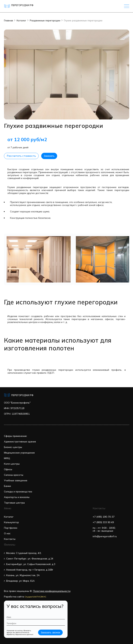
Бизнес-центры (13, 447)
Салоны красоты (14, 475)
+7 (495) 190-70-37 (104, 517)
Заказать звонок (50, 632)
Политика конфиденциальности (52, 591)
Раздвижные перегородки (45, 20)
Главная (8, 20)
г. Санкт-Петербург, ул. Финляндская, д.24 (29, 558)
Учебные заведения (16, 480)
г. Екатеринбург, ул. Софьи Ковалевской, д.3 (30, 564)
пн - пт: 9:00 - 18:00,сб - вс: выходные (104, 529)
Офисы (8, 469)
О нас (7, 533)
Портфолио (11, 528)
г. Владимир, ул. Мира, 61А (19, 581)
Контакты (10, 539)
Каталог (21, 20)
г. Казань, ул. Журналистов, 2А (22, 575)
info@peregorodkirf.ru (105, 536)
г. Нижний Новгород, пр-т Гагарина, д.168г (29, 570)
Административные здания (20, 441)
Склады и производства (18, 491)
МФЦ (7, 458)
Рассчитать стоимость (21, 156)
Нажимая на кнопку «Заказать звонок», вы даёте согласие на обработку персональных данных (20, 632)
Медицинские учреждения (19, 453)
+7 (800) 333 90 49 (103, 522)
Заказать (49, 156)
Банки (7, 486)
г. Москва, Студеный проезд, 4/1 (23, 553)
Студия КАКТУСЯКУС (35, 597)
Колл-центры (12, 464)
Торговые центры (14, 503)
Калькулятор (11, 522)
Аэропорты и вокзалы (17, 497)
